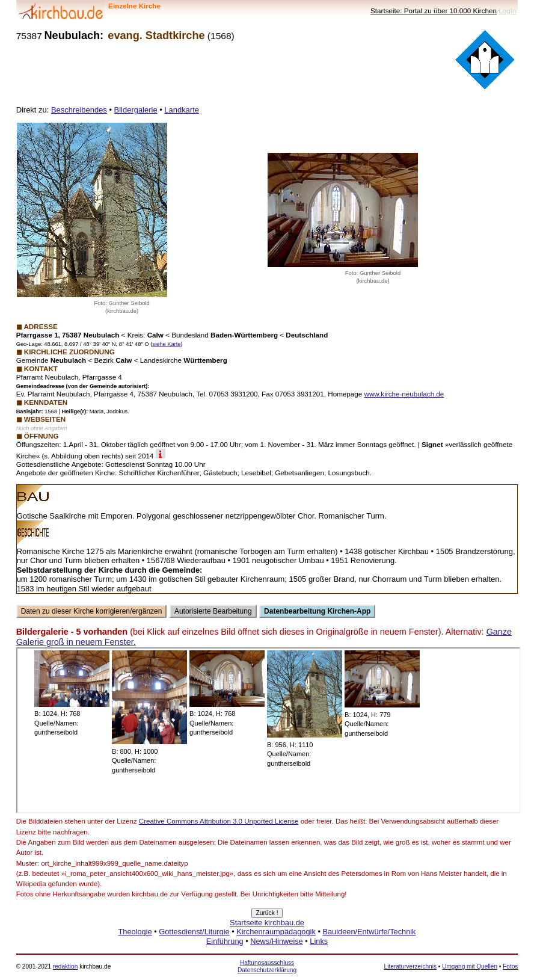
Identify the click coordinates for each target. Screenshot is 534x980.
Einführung (225, 941)
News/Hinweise (276, 941)
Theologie (135, 932)
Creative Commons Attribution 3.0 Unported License (219, 821)
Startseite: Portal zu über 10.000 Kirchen (434, 11)
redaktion (65, 966)
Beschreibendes (79, 110)
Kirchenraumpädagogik (276, 932)
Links (319, 941)
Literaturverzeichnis (410, 966)
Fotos (510, 966)
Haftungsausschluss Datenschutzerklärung (267, 966)
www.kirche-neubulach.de (404, 394)
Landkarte (182, 110)
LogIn (507, 11)
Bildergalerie (136, 110)
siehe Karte (166, 344)
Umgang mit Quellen (470, 966)
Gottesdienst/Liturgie (194, 932)
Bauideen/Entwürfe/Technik (369, 932)
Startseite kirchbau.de (267, 923)
